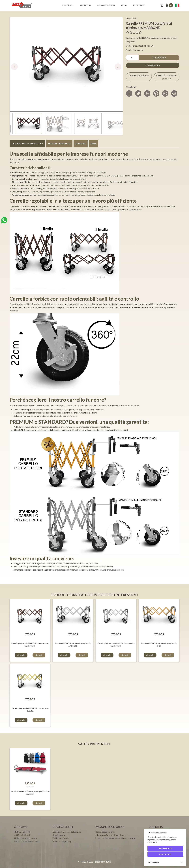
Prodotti (85, 5)
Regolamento (59, 835)
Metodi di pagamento (105, 832)
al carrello (159, 58)
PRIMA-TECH (105, 862)
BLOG (124, 5)
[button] (118, 67)
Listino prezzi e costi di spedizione (110, 835)
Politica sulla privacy (62, 841)
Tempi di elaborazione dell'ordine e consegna (115, 838)
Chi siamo (68, 5)
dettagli (39, 655)
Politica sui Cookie (61, 838)
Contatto (139, 5)
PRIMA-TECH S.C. (22, 832)
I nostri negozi (106, 5)
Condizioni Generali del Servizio (67, 832)
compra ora (153, 65)
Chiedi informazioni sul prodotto (167, 77)
